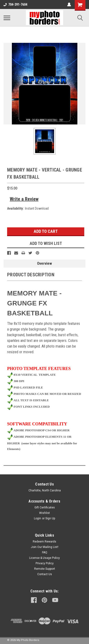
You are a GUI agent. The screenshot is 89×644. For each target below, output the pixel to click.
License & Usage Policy (44, 558)
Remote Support (45, 569)
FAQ (45, 552)
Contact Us (45, 574)
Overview (44, 263)
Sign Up (50, 518)
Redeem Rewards (44, 542)
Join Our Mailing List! (45, 547)
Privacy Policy (45, 563)
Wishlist (44, 513)
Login (37, 518)
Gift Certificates (45, 507)
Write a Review (24, 199)
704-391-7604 (15, 4)
